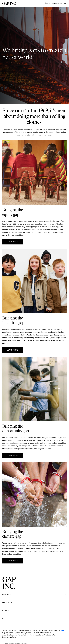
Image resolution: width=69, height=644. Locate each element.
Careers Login (57, 3)
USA (48, 4)
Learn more (13, 350)
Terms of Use (7, 630)
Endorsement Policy (9, 637)
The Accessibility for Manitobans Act (43, 635)
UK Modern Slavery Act (41, 633)
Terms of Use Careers (21, 630)
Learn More (13, 242)
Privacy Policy (36, 630)
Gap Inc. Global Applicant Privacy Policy (16, 633)
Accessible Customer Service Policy (15, 635)
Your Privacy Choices (52, 630)
